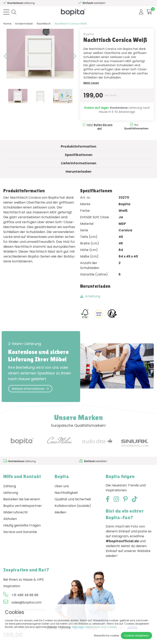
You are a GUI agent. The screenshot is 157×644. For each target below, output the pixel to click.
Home (7, 24)
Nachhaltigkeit (66, 493)
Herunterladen (78, 172)
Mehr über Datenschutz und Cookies (94, 627)
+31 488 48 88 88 (25, 595)
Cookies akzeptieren (136, 636)
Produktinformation (78, 146)
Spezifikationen (79, 155)
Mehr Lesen (91, 83)
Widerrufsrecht (16, 512)
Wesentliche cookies (107, 636)
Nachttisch (44, 24)
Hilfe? (21, 3)
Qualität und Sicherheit (73, 499)
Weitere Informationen (30, 389)
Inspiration (12, 586)
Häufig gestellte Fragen (22, 525)
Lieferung (11, 493)
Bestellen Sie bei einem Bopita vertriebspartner (23, 502)
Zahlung (10, 486)
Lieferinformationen (79, 163)
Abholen (10, 519)
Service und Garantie (20, 532)
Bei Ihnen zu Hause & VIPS (24, 580)
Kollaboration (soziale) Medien (73, 509)
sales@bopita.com (26, 602)
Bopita (89, 34)
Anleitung (90, 296)
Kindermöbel (24, 24)
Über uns (62, 486)
